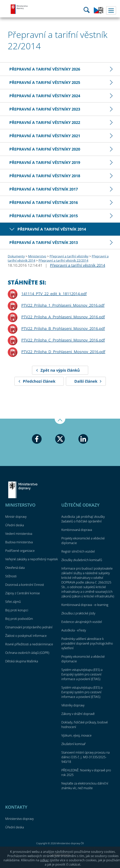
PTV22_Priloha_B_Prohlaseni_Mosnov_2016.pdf (63, 328)
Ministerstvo (37, 256)
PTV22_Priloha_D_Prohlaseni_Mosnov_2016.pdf (63, 352)
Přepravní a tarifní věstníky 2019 (45, 162)
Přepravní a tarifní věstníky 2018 (45, 176)
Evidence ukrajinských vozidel (82, 622)
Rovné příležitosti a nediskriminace (29, 644)
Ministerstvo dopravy (19, 9)
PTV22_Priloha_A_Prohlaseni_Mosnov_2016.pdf (63, 317)
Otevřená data (15, 568)
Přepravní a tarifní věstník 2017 (44, 189)
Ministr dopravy (16, 517)
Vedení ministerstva (19, 534)
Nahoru (60, 421)
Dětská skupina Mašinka (22, 661)
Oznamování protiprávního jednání (29, 627)
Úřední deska (15, 525)
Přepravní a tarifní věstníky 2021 (45, 136)
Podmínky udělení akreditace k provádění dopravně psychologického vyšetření (87, 643)
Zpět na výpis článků (60, 370)
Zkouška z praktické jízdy (78, 613)
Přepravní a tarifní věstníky (69, 256)
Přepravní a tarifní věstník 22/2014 (63, 261)
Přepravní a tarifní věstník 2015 (44, 216)
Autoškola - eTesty (74, 630)
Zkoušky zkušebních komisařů (82, 560)
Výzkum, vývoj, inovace (76, 735)
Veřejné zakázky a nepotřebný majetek (32, 559)
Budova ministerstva (19, 542)
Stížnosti (11, 576)
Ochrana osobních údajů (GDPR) (27, 653)
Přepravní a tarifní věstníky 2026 (45, 69)
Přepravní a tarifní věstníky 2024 (45, 96)
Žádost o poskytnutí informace (26, 636)
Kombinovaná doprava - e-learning (85, 605)
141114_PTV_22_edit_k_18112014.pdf (54, 294)
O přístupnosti (60, 854)
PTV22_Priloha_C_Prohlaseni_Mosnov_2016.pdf (63, 340)
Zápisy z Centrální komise (23, 593)
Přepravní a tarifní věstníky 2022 (45, 122)
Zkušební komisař (73, 744)
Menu (111, 10)
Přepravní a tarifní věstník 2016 (44, 202)
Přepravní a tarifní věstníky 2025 (45, 82)
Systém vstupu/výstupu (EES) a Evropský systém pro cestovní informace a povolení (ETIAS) (82, 674)
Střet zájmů (13, 602)
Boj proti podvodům (19, 619)
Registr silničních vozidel (78, 551)
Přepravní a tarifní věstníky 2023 (45, 109)
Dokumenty (16, 256)
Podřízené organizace (20, 551)
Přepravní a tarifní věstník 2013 (44, 242)
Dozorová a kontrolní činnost (25, 585)
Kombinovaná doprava (77, 530)
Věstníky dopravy (73, 705)
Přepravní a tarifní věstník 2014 (52, 229)
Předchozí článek (39, 381)
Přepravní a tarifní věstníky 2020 (45, 149)
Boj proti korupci (17, 610)
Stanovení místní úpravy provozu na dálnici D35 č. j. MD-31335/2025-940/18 (85, 757)
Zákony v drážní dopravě (78, 714)
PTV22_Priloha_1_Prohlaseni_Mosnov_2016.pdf (63, 305)
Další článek (86, 381)
